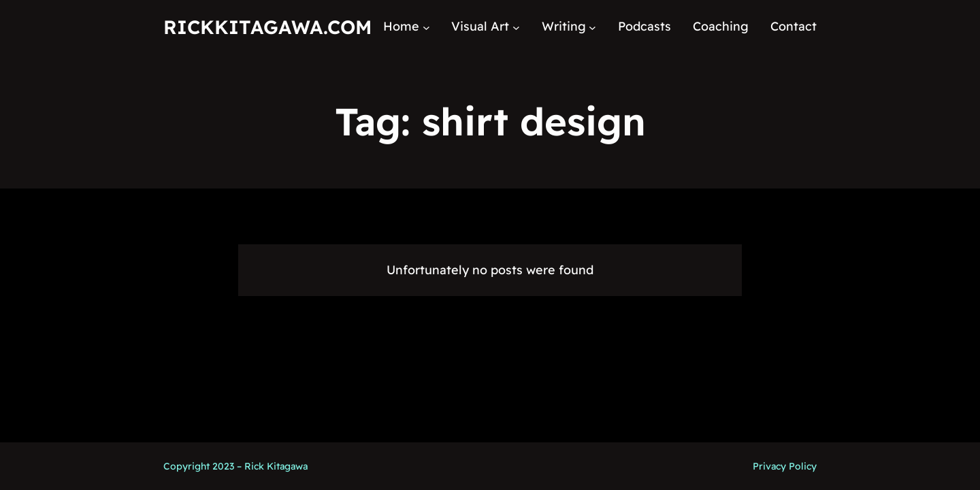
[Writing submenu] (592, 27)
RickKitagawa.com (267, 27)
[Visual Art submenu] (516, 27)
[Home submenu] (426, 27)
